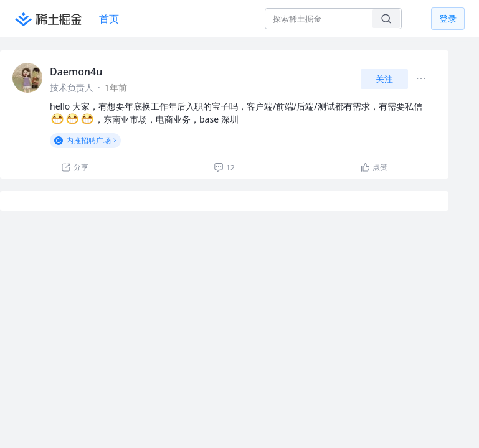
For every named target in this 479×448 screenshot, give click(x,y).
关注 (384, 79)
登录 (448, 18)
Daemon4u (76, 72)
